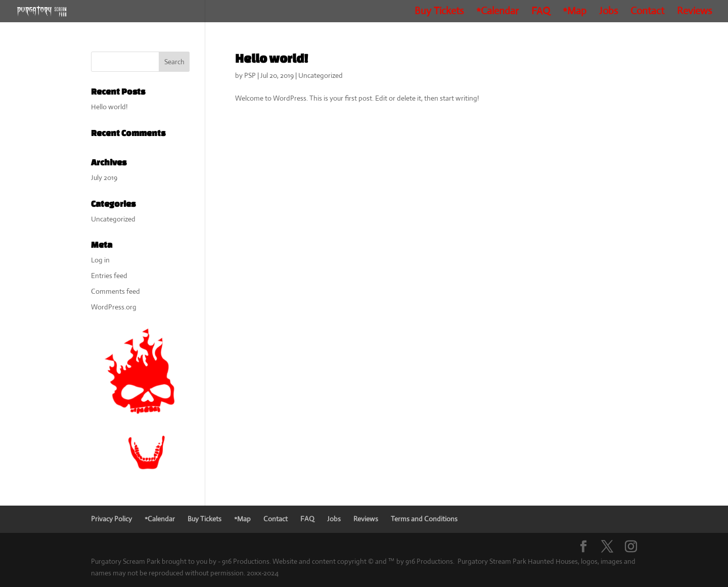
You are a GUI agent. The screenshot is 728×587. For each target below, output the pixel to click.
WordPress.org (114, 307)
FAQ (541, 12)
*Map (575, 12)
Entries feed (109, 276)
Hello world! (272, 58)
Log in (100, 260)
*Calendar (497, 12)
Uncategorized (321, 75)
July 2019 (104, 177)
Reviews (694, 12)
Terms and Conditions (424, 519)
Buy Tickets (439, 12)
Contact (647, 12)
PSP (250, 75)
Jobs (608, 12)
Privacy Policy (111, 519)
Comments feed (116, 291)
